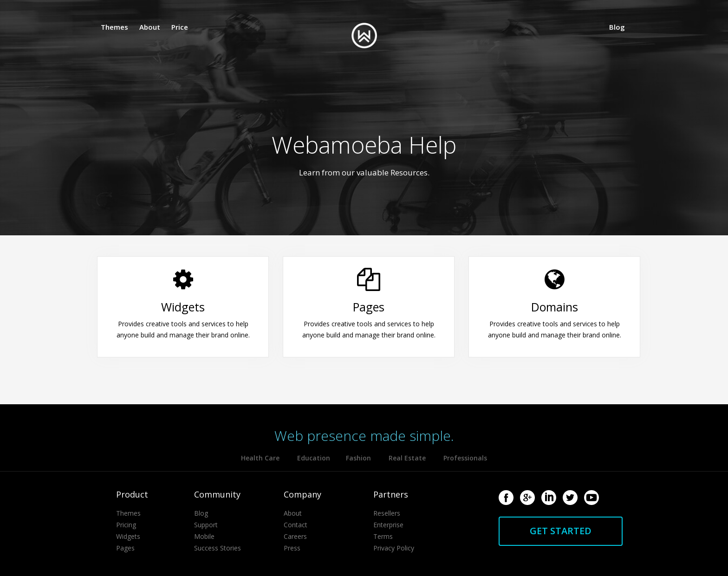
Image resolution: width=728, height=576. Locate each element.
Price (180, 27)
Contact (296, 525)
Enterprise (388, 525)
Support (206, 525)
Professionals (465, 458)
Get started (561, 531)
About (150, 27)
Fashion (358, 458)
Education (315, 458)
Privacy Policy (394, 548)
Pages (125, 548)
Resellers (387, 513)
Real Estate (407, 458)
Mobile (204, 536)
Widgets (128, 536)
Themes (114, 27)
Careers (295, 536)
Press (292, 548)
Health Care (260, 458)
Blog (617, 27)
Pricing (126, 525)
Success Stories (218, 548)
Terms (383, 536)
